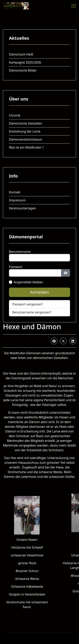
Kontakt (15, 192)
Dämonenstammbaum (26, 139)
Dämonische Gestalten (26, 123)
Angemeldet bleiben (28, 282)
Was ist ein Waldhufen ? (26, 147)
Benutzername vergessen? (32, 312)
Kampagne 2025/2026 (25, 62)
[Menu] (74, 6)
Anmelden (39, 292)
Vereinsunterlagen (22, 208)
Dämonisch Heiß (21, 54)
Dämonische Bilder (23, 70)
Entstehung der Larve (25, 131)
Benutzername (20, 252)
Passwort (16, 267)
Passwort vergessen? (28, 304)
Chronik (15, 115)
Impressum (17, 200)
